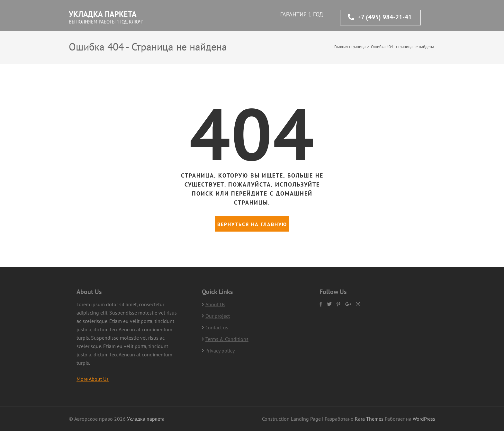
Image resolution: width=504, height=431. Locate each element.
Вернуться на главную (252, 224)
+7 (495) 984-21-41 (380, 17)
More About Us (93, 379)
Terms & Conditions (227, 339)
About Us (215, 304)
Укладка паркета (103, 14)
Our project (218, 316)
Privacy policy (220, 351)
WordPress (424, 419)
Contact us (217, 327)
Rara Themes (370, 419)
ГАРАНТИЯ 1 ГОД (302, 14)
